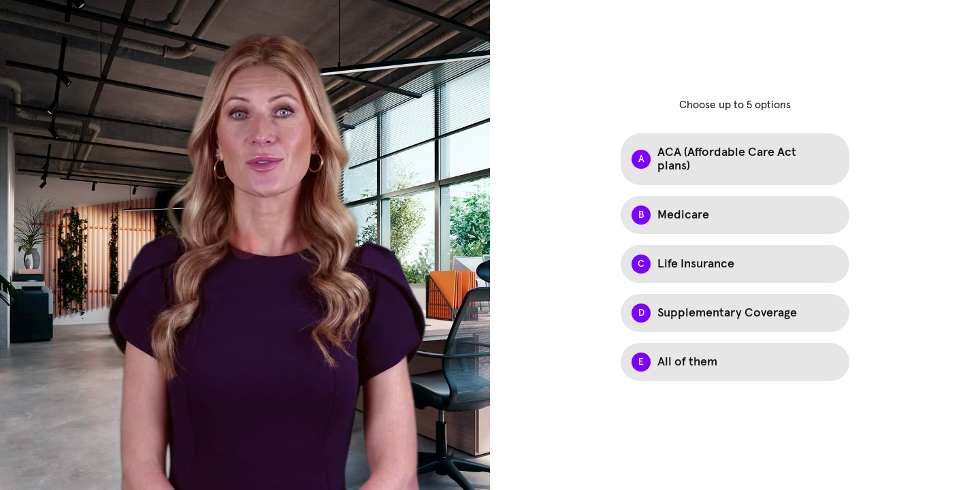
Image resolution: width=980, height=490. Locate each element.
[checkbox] (735, 159)
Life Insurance (696, 264)
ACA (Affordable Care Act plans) (727, 159)
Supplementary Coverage (727, 313)
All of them (687, 362)
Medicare (683, 215)
